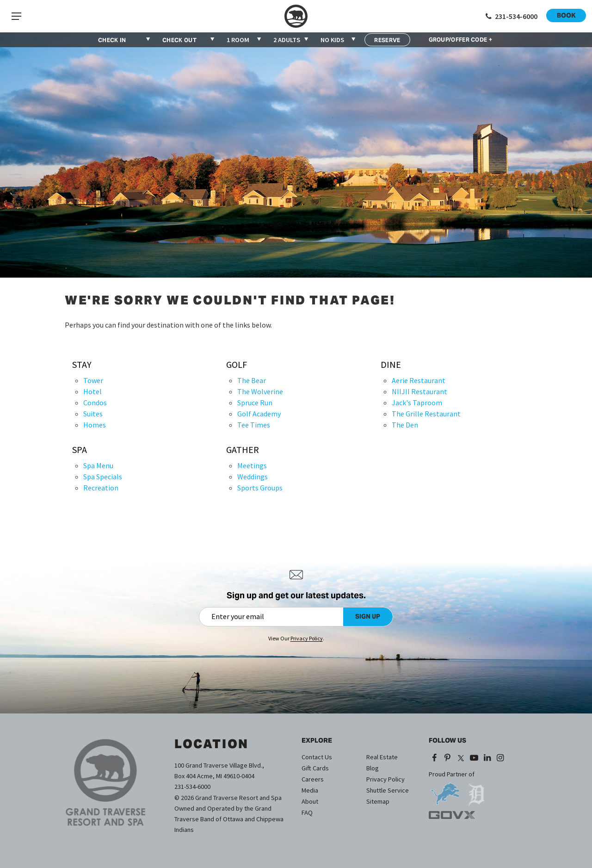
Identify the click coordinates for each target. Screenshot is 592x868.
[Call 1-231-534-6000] (510, 16)
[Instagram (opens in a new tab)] (501, 758)
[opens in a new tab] (445, 790)
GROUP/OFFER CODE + (460, 40)
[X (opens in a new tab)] (461, 758)
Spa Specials (103, 477)
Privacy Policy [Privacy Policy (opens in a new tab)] (307, 638)
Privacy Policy (385, 779)
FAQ (307, 812)
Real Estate (382, 757)
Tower (93, 380)
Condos (95, 403)
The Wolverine (260, 391)
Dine (391, 365)
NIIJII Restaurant (419, 391)
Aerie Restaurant (419, 380)
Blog (373, 768)
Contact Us (317, 757)
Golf (237, 365)
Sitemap (378, 801)
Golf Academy (259, 414)
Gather (243, 450)
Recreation (101, 488)
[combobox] (244, 40)
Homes (95, 425)
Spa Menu (98, 465)
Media (310, 790)
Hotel (92, 391)
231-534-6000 (192, 787)
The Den (405, 425)
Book (566, 15)
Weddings (253, 477)
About (310, 801)
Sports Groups (260, 488)
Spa (80, 450)
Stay (82, 365)
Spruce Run (255, 403)
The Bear (252, 380)
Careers (313, 779)
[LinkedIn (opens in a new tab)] (487, 758)
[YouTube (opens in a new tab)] (474, 758)
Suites (93, 414)
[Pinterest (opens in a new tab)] (448, 758)
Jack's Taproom (417, 403)
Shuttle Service (388, 790)
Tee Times (254, 425)
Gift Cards (315, 768)
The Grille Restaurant (426, 414)
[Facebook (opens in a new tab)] (435, 758)
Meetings (252, 465)
